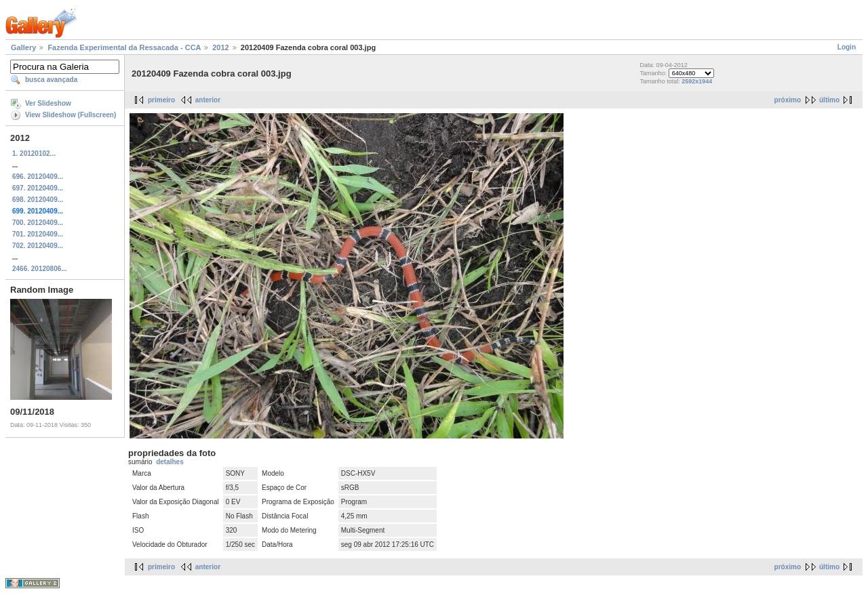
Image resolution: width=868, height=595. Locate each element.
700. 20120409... (38, 223)
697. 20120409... (38, 188)
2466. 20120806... (40, 269)
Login (847, 47)
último (829, 100)
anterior (208, 100)
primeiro (161, 100)
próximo (788, 100)
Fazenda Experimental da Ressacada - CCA (124, 47)
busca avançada (51, 80)
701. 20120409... (38, 234)
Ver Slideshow (48, 103)
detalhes (170, 462)
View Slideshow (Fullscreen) (71, 115)
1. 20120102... (34, 153)
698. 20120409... (38, 200)
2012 (220, 47)
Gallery (23, 47)
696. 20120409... (38, 177)
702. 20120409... (38, 246)
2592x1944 (697, 81)
